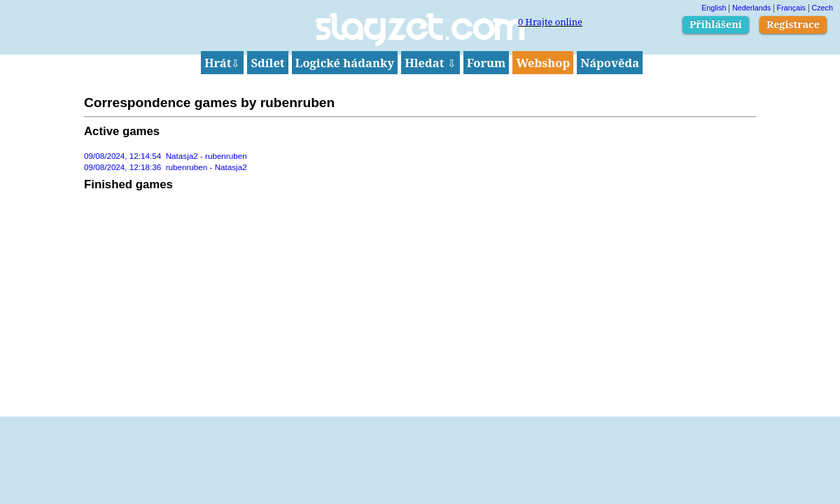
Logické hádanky (345, 63)
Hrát (223, 63)
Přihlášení (716, 24)
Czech (822, 8)
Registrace (793, 24)
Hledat (430, 63)
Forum (486, 63)
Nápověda (610, 63)
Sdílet (267, 63)
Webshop (543, 63)
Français (791, 8)
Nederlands (751, 8)
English (714, 8)
